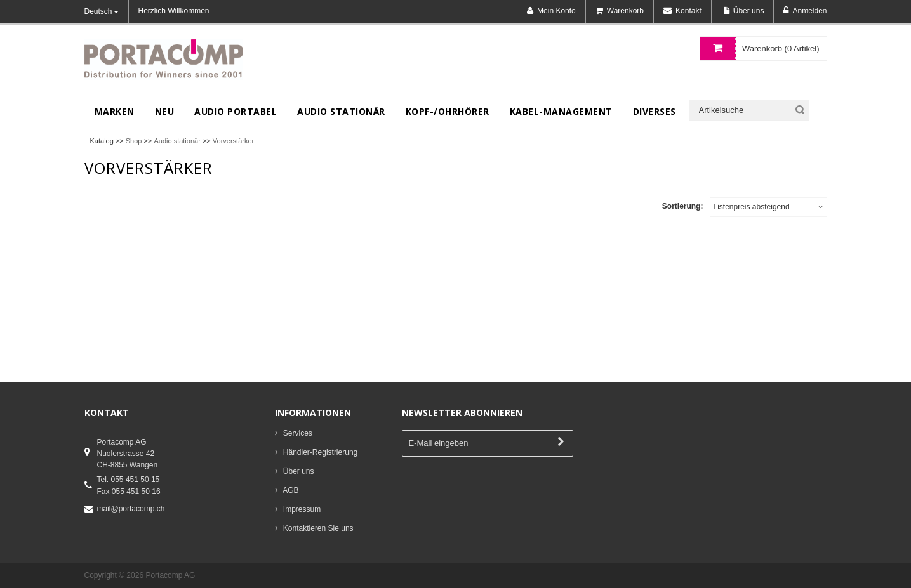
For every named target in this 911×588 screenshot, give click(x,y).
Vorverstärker (233, 141)
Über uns (299, 471)
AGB (290, 490)
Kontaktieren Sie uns (318, 528)
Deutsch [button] (102, 11)
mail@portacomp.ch (131, 509)
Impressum (302, 509)
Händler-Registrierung (320, 452)
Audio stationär (177, 141)
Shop (134, 141)
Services (298, 433)
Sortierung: (683, 206)
